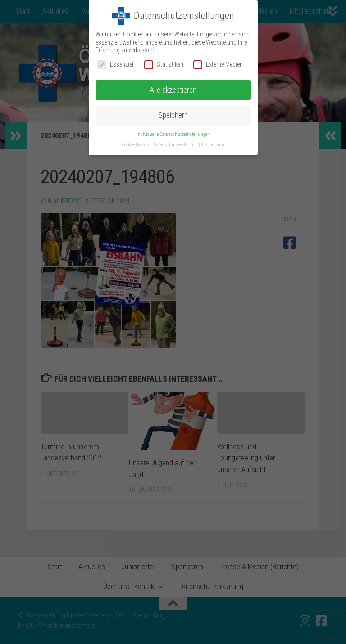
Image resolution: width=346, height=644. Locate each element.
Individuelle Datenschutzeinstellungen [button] (173, 134)
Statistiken (164, 65)
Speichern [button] (173, 115)
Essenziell (116, 65)
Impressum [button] (213, 145)
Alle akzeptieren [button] (173, 90)
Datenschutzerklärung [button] (176, 145)
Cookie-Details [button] (136, 145)
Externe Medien (218, 65)
